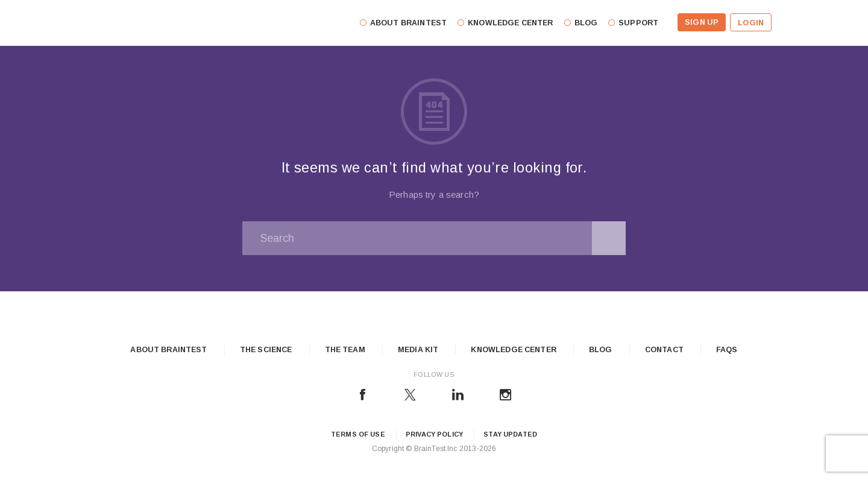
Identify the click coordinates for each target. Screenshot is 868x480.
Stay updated (510, 434)
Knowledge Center (513, 350)
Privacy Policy (434, 434)
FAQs (727, 350)
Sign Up (702, 22)
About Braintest (168, 350)
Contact (664, 350)
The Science (266, 350)
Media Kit (418, 350)
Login (751, 23)
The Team (345, 350)
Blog (601, 350)
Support (638, 23)
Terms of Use (358, 434)
